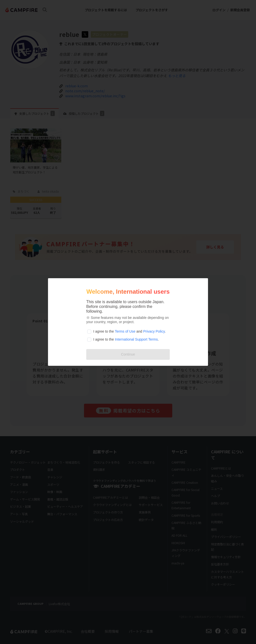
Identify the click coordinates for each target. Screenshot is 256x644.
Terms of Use (125, 331)
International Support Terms (136, 339)
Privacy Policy (154, 331)
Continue (128, 354)
